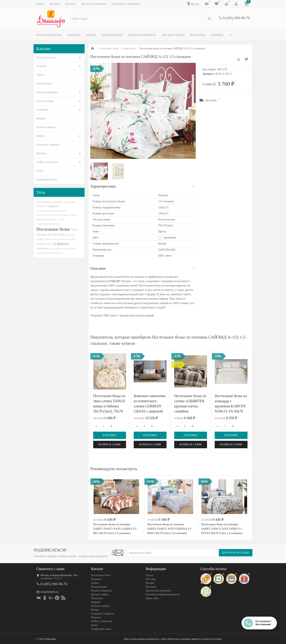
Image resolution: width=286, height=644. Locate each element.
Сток (56, 215)
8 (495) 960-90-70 (236, 18)
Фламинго (70, 235)
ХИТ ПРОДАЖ (56, 235)
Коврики (217, 35)
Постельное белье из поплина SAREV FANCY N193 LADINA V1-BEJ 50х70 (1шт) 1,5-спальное (115, 529)
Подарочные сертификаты (126, 4)
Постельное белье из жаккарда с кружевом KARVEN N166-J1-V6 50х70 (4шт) (231, 406)
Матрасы (41, 153)
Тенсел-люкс (50, 239)
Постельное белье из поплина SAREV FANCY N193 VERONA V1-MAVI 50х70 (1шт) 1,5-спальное (170, 529)
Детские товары (173, 35)
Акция (40, 239)
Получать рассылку (236, 553)
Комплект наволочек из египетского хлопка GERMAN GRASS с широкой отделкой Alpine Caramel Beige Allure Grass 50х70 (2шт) (150, 411)
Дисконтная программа (94, 4)
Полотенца (198, 35)
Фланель (41, 206)
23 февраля (61, 244)
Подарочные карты (47, 180)
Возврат (150, 583)
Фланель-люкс (44, 219)
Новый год (42, 248)
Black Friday (58, 219)
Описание (98, 268)
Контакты (70, 4)
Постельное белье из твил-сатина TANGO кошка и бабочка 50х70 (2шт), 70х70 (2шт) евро (109, 406)
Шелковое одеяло (68, 215)
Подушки (74, 35)
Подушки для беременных (50, 253)
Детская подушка (66, 239)
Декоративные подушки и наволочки (56, 202)
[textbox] (142, 19)
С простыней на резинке (49, 224)
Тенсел (75, 230)
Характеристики (103, 186)
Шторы (40, 136)
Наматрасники (112, 35)
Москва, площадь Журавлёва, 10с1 (59, 575)
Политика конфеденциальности (163, 594)
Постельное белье (49, 35)
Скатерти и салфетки (48, 145)
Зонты (40, 171)
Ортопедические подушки (63, 248)
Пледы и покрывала (142, 35)
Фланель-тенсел (45, 215)
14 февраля (52, 206)
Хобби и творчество (47, 162)
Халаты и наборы (46, 127)
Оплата (40, 4)
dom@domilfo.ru (49, 592)
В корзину (110, 435)
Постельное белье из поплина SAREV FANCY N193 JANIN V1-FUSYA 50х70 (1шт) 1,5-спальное (222, 529)
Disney (49, 244)
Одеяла (91, 35)
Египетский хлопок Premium (51, 211)
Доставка (55, 4)
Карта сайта (152, 598)
